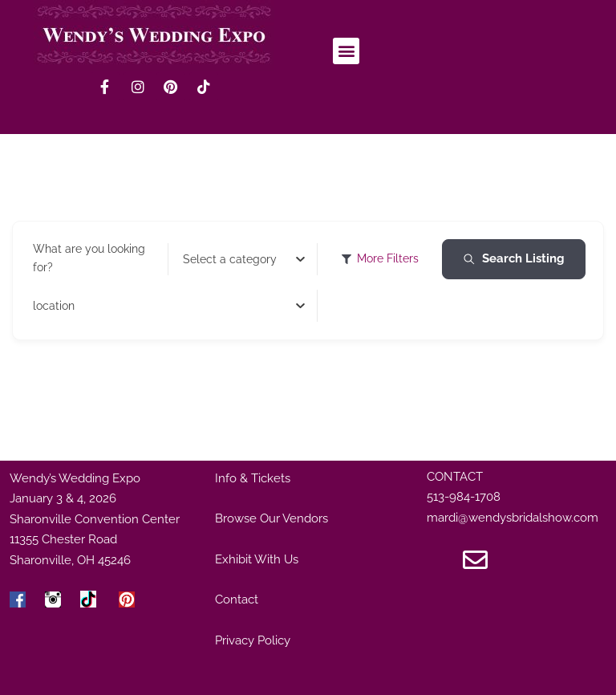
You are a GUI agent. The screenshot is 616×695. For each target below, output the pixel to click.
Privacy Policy (253, 640)
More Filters (380, 258)
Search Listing (514, 258)
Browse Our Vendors (272, 518)
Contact (237, 599)
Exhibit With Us (257, 559)
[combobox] (244, 259)
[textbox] (230, 259)
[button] (346, 51)
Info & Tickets (253, 478)
